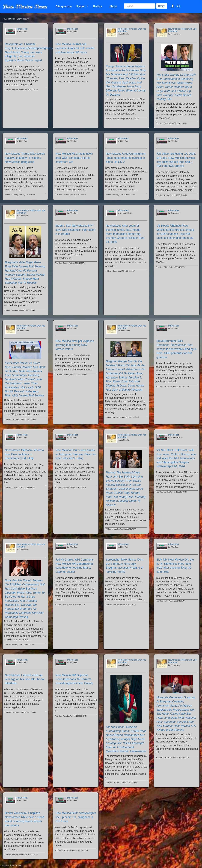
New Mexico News (25, 6)
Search (162, 6)
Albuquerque (64, 6)
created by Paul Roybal (11, 865)
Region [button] (81, 6)
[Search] (140, 6)
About (113, 6)
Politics (98, 6)
